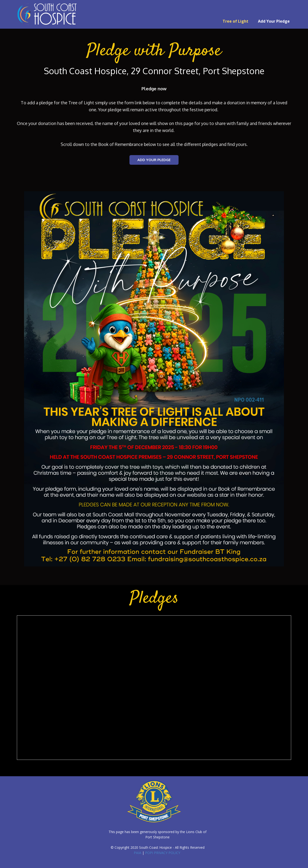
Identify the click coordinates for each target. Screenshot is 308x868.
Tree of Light (235, 21)
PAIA (138, 853)
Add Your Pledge (274, 21)
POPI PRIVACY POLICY (163, 853)
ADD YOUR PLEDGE (154, 160)
